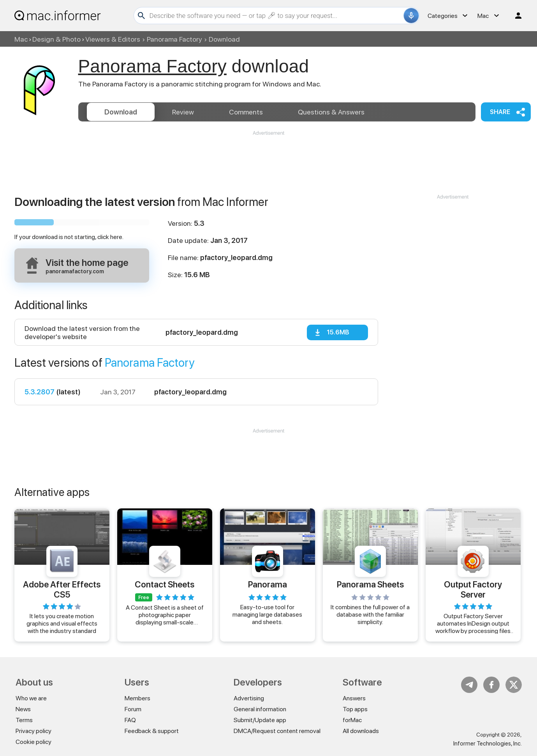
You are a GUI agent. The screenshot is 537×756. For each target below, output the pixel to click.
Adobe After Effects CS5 (62, 589)
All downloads (361, 731)
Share (500, 112)
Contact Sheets (165, 584)
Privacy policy (33, 731)
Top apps (355, 709)
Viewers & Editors (113, 39)
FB (491, 685)
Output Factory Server (473, 589)
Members (137, 698)
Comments (246, 112)
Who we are (31, 698)
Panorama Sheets (370, 584)
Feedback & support (152, 731)
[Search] (276, 16)
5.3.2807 (40, 392)
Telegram (469, 685)
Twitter (514, 685)
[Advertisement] (269, 160)
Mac (21, 39)
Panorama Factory (174, 39)
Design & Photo (56, 39)
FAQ (130, 720)
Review (183, 112)
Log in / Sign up (515, 16)
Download (121, 112)
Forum (133, 709)
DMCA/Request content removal (277, 731)
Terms (24, 720)
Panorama (268, 584)
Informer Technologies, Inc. (488, 744)
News (23, 709)
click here (110, 237)
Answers (331, 112)
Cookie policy (33, 742)
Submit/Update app (260, 720)
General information (260, 709)
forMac (352, 720)
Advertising (249, 698)
